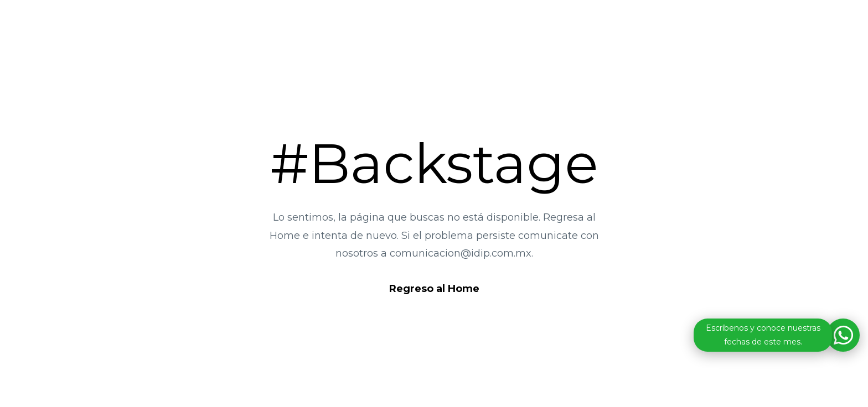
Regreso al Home (434, 289)
